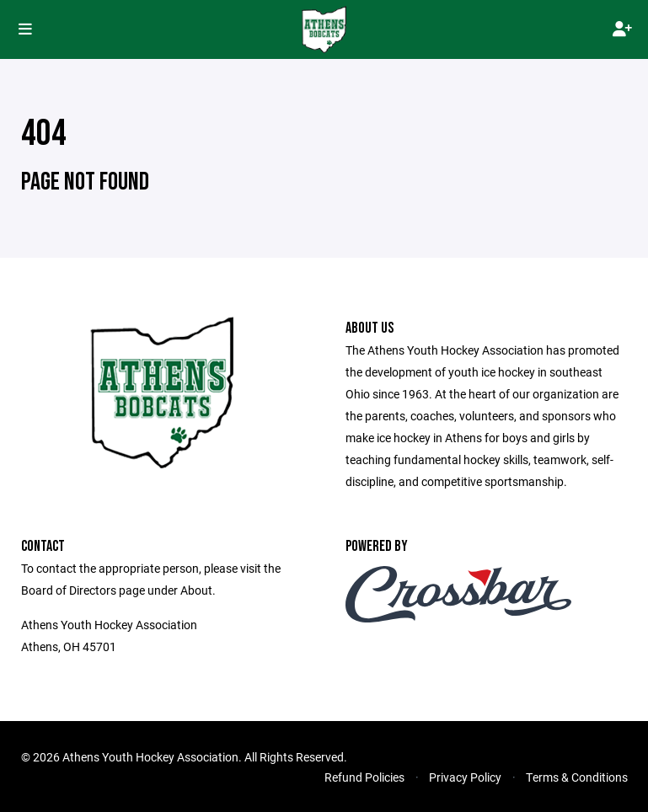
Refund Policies (364, 777)
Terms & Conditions (577, 777)
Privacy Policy (465, 777)
